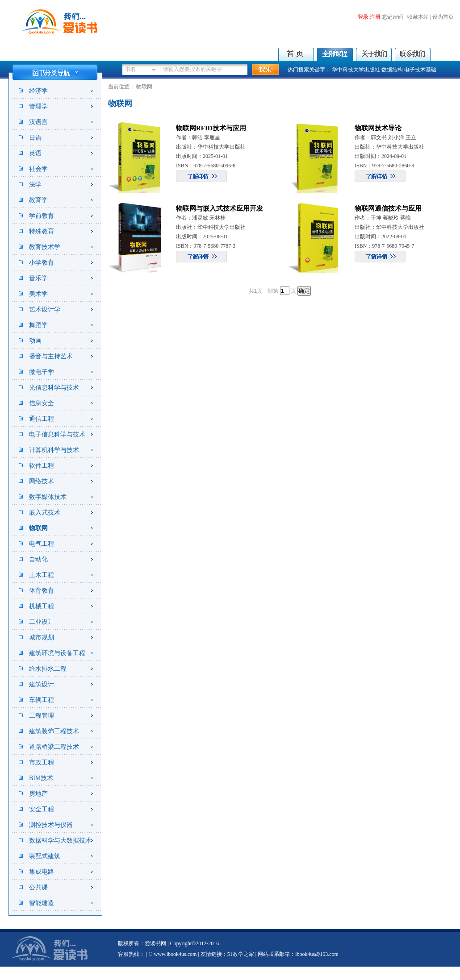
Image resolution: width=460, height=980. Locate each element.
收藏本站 (418, 17)
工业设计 (42, 622)
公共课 (38, 887)
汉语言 (38, 122)
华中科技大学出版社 (356, 70)
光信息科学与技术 (54, 388)
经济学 (38, 91)
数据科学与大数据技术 (60, 841)
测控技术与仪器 (51, 825)
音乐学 (38, 278)
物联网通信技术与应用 (388, 208)
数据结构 (392, 70)
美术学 (38, 294)
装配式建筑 (45, 856)
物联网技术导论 (378, 128)
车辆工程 (42, 700)
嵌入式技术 (45, 513)
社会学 (38, 169)
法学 (35, 185)
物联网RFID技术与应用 (211, 128)
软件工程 (42, 466)
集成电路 (42, 872)
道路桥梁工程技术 (54, 747)
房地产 (38, 794)
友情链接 (211, 954)
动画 (35, 341)
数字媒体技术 (48, 497)
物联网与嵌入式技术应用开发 (220, 208)
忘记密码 (393, 17)
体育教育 (42, 591)
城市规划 (42, 637)
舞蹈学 (38, 325)
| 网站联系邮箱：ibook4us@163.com (296, 954)
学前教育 (42, 216)
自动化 (38, 559)
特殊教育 (42, 231)
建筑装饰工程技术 (54, 731)
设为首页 (443, 17)
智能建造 (42, 903)
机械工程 (42, 606)
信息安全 (42, 403)
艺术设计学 (45, 309)
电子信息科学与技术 (57, 434)
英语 (35, 153)
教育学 (38, 200)
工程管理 (42, 716)
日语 (35, 138)
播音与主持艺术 (51, 356)
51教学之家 (241, 954)
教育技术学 (45, 247)
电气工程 (42, 544)
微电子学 (42, 372)
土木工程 (42, 575)
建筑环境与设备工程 (57, 653)
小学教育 (42, 263)
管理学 (38, 106)
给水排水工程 (48, 669)
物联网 (38, 528)
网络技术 (42, 481)
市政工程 (42, 762)
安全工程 (42, 809)
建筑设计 (42, 684)
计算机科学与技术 (54, 450)
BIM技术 (41, 778)
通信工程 (42, 419)
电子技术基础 (420, 70)
